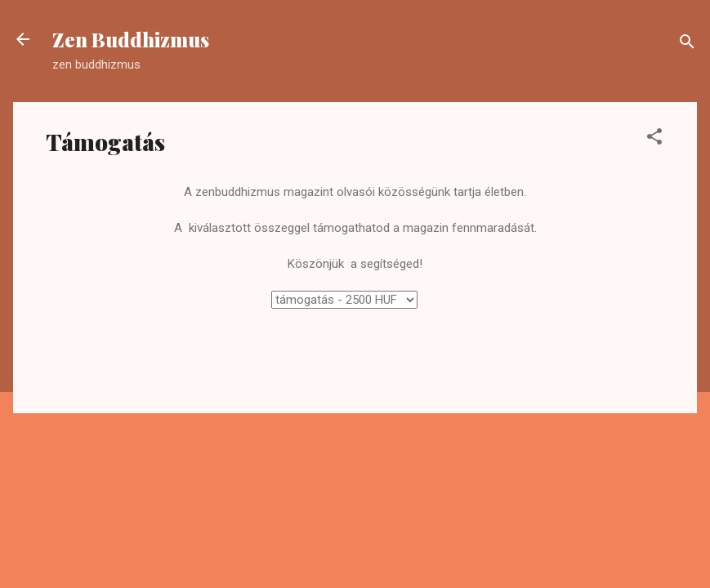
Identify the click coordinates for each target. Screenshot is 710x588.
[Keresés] (687, 45)
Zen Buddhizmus (131, 39)
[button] (654, 139)
